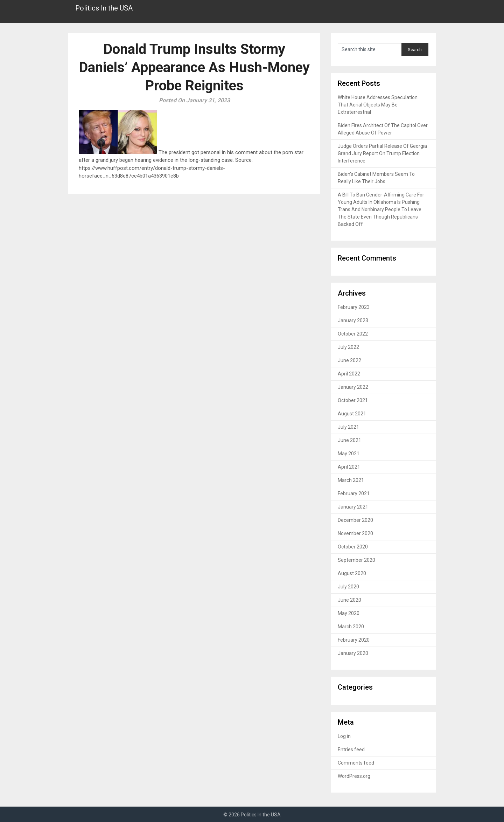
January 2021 (353, 507)
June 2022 (349, 360)
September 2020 (356, 560)
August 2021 (352, 414)
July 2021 (348, 427)
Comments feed (356, 763)
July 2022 (348, 347)
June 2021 (349, 440)
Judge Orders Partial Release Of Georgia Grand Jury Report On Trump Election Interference (382, 153)
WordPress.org (354, 776)
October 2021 (353, 400)
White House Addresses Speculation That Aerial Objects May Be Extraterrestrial (378, 105)
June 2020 (349, 600)
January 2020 (353, 653)
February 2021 (354, 493)
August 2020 (352, 573)
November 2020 (355, 533)
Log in (344, 736)
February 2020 (354, 640)
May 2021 (349, 454)
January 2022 (353, 387)
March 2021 (351, 480)
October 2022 (353, 334)
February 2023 (354, 307)
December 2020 (355, 520)
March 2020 (351, 627)
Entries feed (351, 750)
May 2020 (349, 613)
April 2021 (349, 467)
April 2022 (349, 374)
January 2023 (353, 320)
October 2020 (353, 547)
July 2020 (348, 587)
